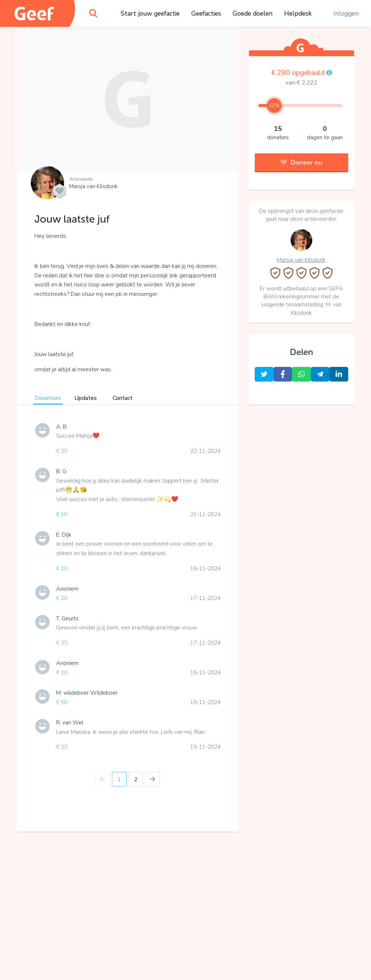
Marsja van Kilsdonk (93, 186)
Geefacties (206, 13)
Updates (86, 398)
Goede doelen (253, 13)
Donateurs (48, 398)
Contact (123, 398)
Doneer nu (301, 162)
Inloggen (346, 13)
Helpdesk (298, 13)
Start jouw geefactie (150, 13)
